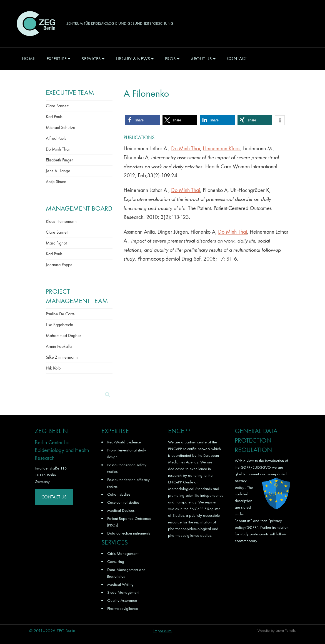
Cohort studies (119, 494)
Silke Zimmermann (62, 357)
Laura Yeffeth (285, 631)
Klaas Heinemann (61, 221)
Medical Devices (121, 510)
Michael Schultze (61, 127)
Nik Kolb (53, 368)
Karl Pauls (54, 117)
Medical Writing (120, 584)
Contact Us (54, 497)
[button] (142, 120)
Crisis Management (123, 553)
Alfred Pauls (56, 138)
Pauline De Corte (60, 314)
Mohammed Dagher (63, 335)
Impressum (162, 631)
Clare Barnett (57, 106)
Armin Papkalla (59, 346)
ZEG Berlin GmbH (36, 24)
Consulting (116, 561)
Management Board (79, 208)
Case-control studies (123, 502)
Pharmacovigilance (123, 608)
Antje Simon (56, 182)
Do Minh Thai (186, 148)
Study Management (123, 592)
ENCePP (175, 449)
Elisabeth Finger (59, 160)
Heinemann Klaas (222, 148)
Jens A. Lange (58, 171)
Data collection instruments (129, 533)
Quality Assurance (122, 600)
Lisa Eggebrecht (59, 325)
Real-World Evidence (124, 442)
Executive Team (70, 93)
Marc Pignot (56, 243)
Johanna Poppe (59, 265)
